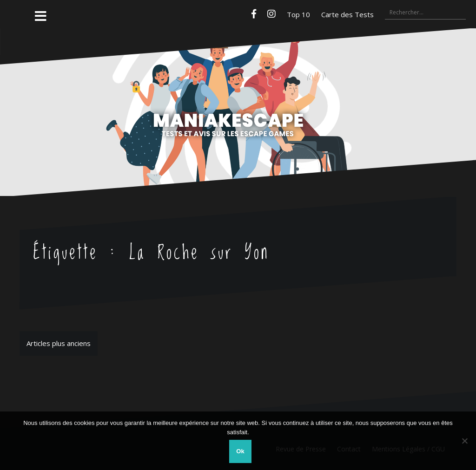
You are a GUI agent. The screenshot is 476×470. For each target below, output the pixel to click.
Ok (240, 451)
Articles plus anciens (59, 343)
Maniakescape (238, 94)
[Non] (464, 441)
